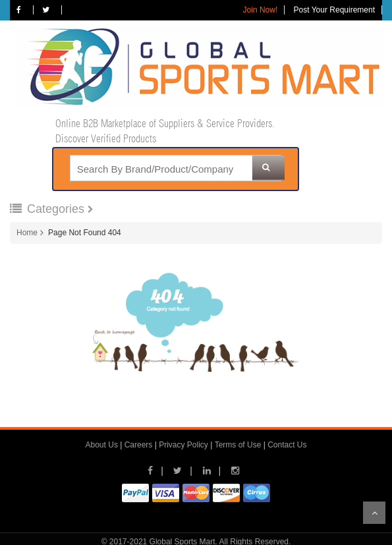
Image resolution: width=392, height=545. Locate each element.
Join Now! (261, 10)
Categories (49, 209)
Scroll (374, 513)
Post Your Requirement (334, 10)
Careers (139, 445)
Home (27, 233)
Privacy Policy (183, 445)
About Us (102, 445)
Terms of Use (238, 445)
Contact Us (287, 445)
